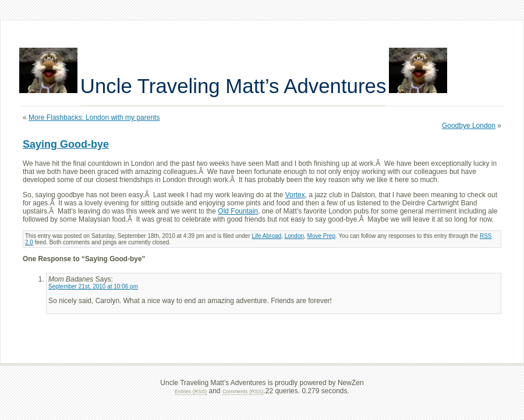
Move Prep (321, 236)
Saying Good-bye (66, 144)
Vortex (295, 195)
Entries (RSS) (191, 391)
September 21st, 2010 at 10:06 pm (93, 286)
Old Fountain (238, 211)
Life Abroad (267, 236)
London (294, 236)
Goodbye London (469, 126)
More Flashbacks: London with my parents (94, 118)
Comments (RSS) (243, 391)
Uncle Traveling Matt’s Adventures (233, 86)
